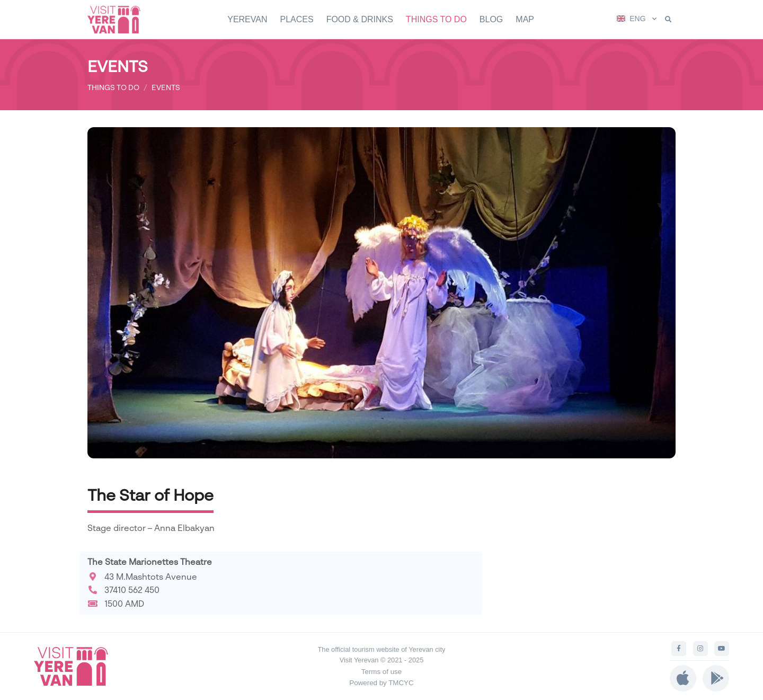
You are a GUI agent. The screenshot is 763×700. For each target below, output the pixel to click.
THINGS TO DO (436, 19)
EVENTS (166, 87)
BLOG (491, 19)
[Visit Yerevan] (119, 19)
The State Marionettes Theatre (150, 562)
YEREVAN (247, 19)
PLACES (296, 19)
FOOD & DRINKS (360, 19)
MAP (525, 19)
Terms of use (381, 672)
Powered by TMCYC (381, 683)
